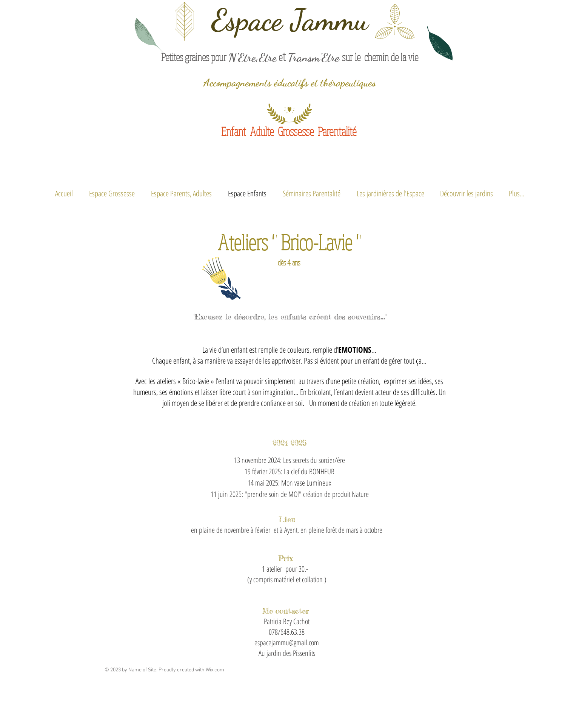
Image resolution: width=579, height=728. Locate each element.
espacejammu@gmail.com (287, 642)
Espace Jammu (290, 20)
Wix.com (215, 670)
